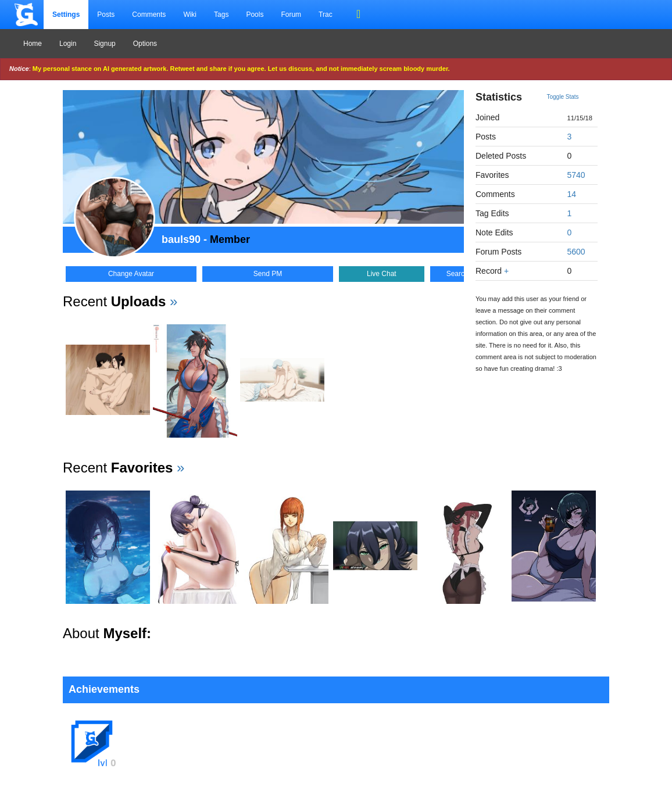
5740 (576, 175)
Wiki (190, 15)
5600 (576, 252)
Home (33, 44)
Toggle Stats (563, 97)
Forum (291, 15)
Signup (104, 44)
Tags (221, 15)
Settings (66, 15)
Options (145, 44)
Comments (149, 15)
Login (68, 44)
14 (572, 194)
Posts (106, 15)
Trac (326, 15)
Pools (255, 15)
